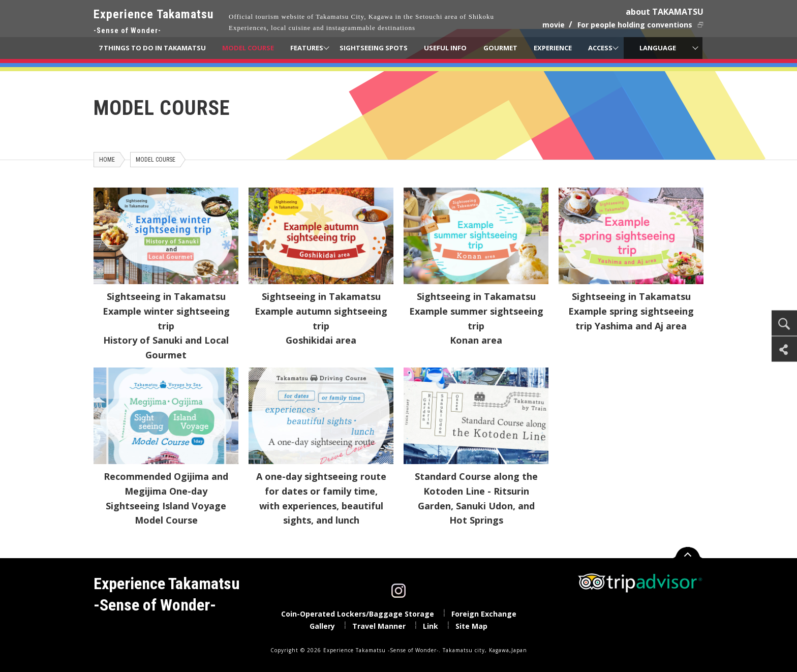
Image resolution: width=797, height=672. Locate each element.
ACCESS (600, 48)
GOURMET (500, 48)
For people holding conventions (635, 25)
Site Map (471, 626)
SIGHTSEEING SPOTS (374, 48)
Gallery (322, 626)
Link (431, 626)
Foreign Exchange (484, 614)
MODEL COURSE (248, 48)
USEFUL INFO (445, 48)
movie (554, 25)
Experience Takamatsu (154, 22)
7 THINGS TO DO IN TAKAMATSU (152, 48)
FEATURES (307, 48)
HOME (107, 160)
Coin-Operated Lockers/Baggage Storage (358, 614)
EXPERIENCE (553, 48)
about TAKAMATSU (665, 12)
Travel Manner (379, 626)
